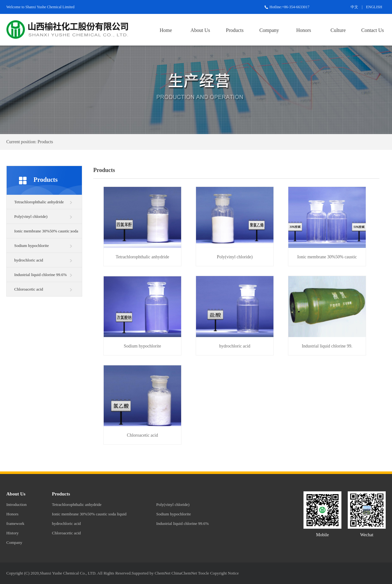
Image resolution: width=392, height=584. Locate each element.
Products (235, 30)
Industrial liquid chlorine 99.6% (40, 275)
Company (269, 30)
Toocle (203, 573)
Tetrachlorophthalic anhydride (39, 202)
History (12, 533)
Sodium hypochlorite (31, 246)
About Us (200, 30)
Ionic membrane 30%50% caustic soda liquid (46, 234)
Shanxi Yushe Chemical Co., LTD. (68, 573)
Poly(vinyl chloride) (31, 216)
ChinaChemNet (184, 573)
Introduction (16, 504)
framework (15, 523)
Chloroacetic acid (29, 289)
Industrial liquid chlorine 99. (327, 346)
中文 (354, 7)
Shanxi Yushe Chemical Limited (50, 7)
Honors (304, 30)
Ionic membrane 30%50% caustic (327, 257)
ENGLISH (374, 7)
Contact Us (373, 30)
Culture (338, 30)
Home (166, 30)
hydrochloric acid (29, 260)
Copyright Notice (225, 573)
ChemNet (162, 573)
